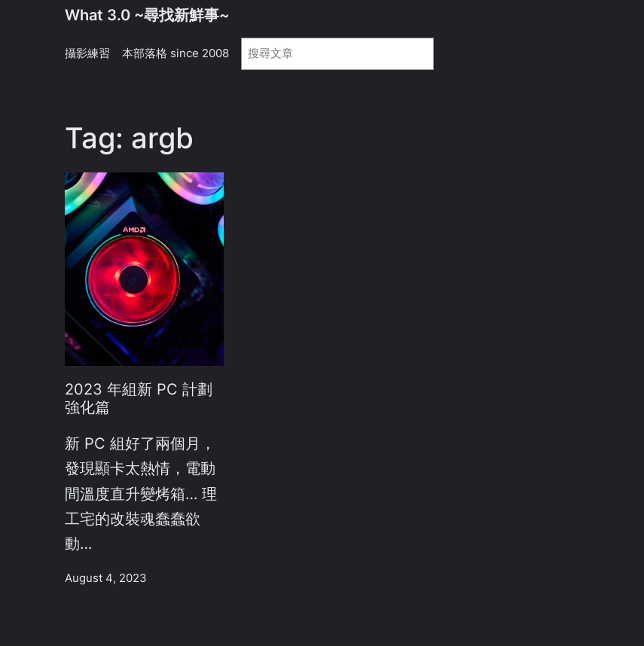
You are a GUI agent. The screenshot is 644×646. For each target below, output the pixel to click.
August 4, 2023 (106, 578)
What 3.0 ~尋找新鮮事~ (147, 15)
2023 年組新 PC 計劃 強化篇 (139, 399)
